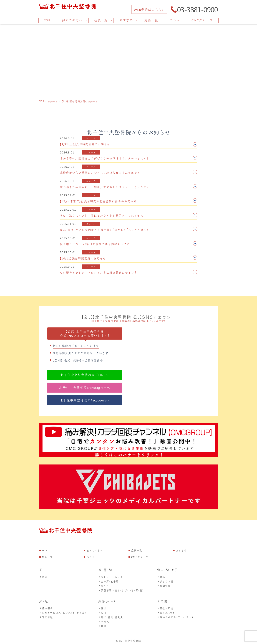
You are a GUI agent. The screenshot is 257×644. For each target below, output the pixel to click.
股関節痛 (164, 585)
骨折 (102, 607)
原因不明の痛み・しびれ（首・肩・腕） (121, 590)
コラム (91, 557)
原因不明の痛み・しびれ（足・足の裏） (63, 612)
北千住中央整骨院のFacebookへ (85, 400)
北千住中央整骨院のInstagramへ (85, 388)
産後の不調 (165, 607)
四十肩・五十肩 (109, 581)
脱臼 (102, 612)
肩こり (104, 585)
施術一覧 (47, 557)
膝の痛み (46, 607)
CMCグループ (140, 557)
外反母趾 (46, 616)
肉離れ (104, 620)
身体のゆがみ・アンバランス (176, 616)
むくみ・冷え (166, 612)
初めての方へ (95, 550)
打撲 (102, 624)
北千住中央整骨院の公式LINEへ (85, 375)
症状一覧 (137, 550)
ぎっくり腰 (165, 581)
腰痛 (161, 577)
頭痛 (43, 577)
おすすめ (181, 550)
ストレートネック (110, 577)
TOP (45, 550)
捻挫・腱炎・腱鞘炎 (111, 616)
